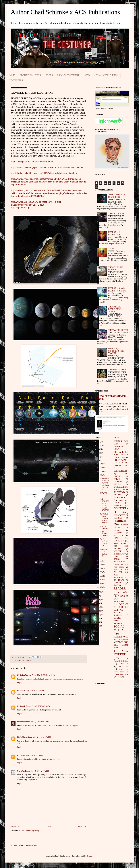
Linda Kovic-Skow (25, 737)
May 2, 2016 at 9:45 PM (41, 706)
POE (121, 572)
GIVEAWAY (119, 505)
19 (99, 600)
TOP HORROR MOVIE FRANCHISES (117, 196)
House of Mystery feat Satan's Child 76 (104, 531)
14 (99, 453)
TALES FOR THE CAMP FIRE (121, 645)
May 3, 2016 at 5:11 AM (40, 722)
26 (99, 626)
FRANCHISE (120, 497)
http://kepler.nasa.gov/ (21, 208)
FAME (126, 489)
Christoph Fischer (24, 706)
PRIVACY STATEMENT (68, 75)
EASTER (117, 484)
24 (99, 618)
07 (101, 568)
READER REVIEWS (120, 590)
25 (99, 622)
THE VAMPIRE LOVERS (118, 330)
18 (99, 596)
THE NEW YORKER (121, 653)
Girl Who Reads (24, 771)
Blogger (90, 856)
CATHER (122, 457)
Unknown (21, 691)
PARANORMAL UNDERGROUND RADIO (104, 518)
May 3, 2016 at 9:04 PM (42, 737)
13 (99, 449)
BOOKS (49, 75)
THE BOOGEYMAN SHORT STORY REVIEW (104, 505)
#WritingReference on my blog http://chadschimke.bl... (104, 484)
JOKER (111, 249)
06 (101, 565)
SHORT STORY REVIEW (118, 621)
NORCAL (118, 551)
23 (99, 615)
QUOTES (117, 583)
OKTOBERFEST (120, 554)
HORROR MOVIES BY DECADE (121, 528)
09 (101, 576)
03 (101, 471)
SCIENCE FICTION (118, 611)
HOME (12, 75)
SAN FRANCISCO (120, 600)
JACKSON (118, 533)
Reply (19, 683)
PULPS (121, 580)
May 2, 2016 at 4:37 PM (35, 691)
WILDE (117, 677)
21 (99, 607)
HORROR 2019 (114, 232)
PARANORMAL (120, 562)
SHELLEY (118, 615)
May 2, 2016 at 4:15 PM (46, 675)
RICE (123, 596)
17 (99, 592)
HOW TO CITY (103, 494)
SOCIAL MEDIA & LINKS (106, 75)
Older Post (82, 826)
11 (99, 442)
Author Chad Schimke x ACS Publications (65, 12)
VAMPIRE (123, 666)
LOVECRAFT (119, 541)
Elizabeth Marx (23, 722)
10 (101, 580)
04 (101, 475)
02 (101, 468)
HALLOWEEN (120, 515)
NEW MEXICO (121, 544)
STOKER (125, 639)
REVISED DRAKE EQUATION (104, 553)
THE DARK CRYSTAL (117, 370)
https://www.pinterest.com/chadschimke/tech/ (32, 162)
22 (99, 611)
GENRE (117, 503)
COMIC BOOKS (121, 475)
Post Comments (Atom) (30, 831)
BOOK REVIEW (121, 455)
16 (99, 460)
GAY (121, 500)
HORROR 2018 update (117, 288)
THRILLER (124, 664)
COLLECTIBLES (121, 471)
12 (99, 445)
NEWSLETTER (16, 80)
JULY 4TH (119, 536)
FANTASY (121, 492)
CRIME (117, 479)
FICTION (117, 495)
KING (117, 538)
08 (101, 572)
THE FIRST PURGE (116, 213)
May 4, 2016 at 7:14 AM (35, 755)
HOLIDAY (118, 518)
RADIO (117, 585)
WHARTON (118, 674)
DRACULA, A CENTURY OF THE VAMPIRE (116, 351)
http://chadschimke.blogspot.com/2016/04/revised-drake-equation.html (44, 173)
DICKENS (118, 482)
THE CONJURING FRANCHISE (116, 268)
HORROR (120, 521)
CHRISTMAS (120, 460)
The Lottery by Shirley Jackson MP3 (104, 542)
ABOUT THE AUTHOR (30, 75)
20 (99, 603)
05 (101, 561)
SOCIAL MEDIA (119, 628)
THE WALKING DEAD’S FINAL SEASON (115, 309)
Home (49, 826)
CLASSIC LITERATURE (121, 464)
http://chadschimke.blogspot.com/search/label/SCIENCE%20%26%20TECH (47, 167)
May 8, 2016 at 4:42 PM (40, 771)
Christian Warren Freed (27, 675)
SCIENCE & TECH (24, 661)
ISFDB (87, 75)
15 (99, 457)
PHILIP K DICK (121, 570)
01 (101, 464)
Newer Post (16, 826)
